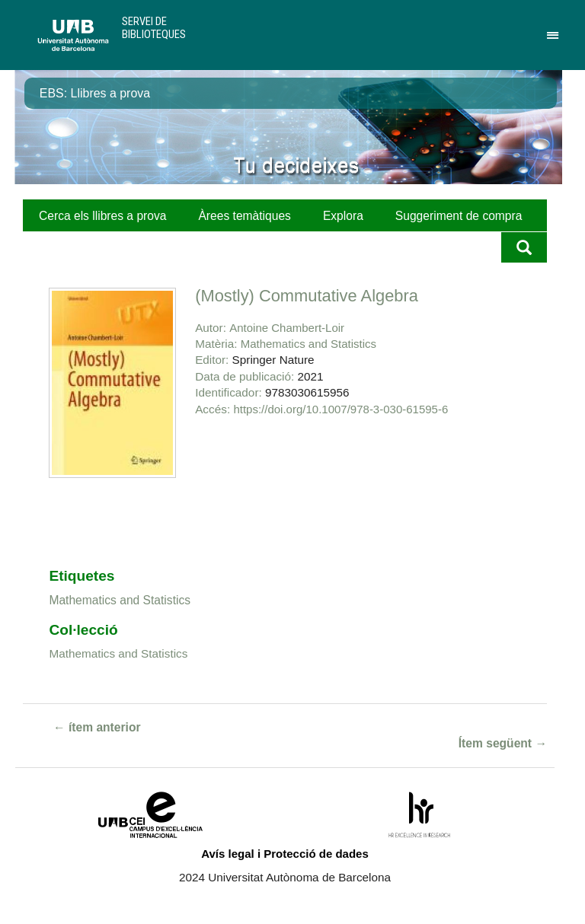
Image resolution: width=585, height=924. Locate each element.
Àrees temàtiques (244, 216)
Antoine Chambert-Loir (287, 328)
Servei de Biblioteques (154, 28)
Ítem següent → (503, 743)
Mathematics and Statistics (308, 344)
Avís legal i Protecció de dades (285, 854)
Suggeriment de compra (459, 216)
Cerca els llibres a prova (102, 216)
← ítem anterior (97, 727)
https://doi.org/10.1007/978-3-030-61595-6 (340, 409)
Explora (343, 216)
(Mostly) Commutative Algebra (307, 296)
